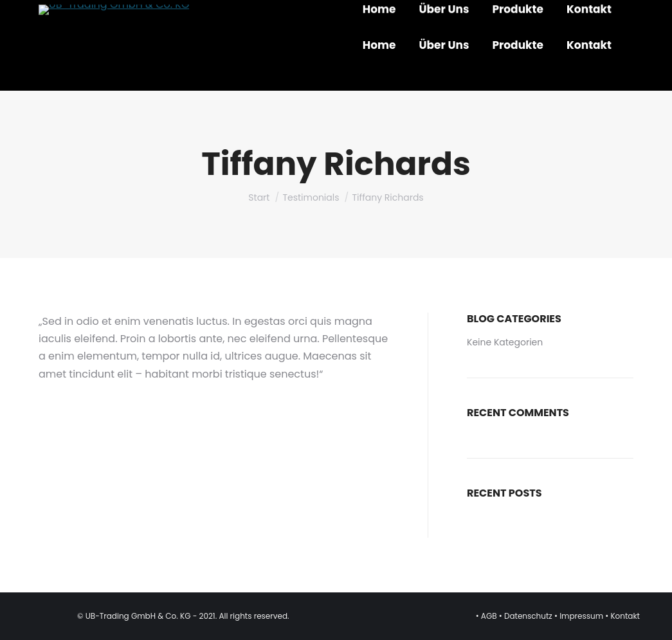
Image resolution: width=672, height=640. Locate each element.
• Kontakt (622, 616)
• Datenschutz (526, 616)
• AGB (487, 616)
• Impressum (579, 616)
